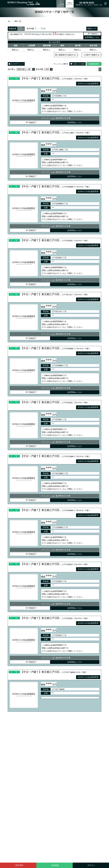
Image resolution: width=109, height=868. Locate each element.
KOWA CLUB (84, 794)
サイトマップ (60, 811)
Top (9, 22)
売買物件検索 (73, 794)
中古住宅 (67, 816)
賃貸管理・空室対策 (54, 808)
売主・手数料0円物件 (60, 802)
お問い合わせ (85, 808)
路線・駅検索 (55, 784)
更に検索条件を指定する (65, 56)
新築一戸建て (57, 816)
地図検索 (78, 784)
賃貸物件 (72, 797)
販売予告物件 (82, 797)
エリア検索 (43, 784)
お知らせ (75, 808)
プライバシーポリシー (45, 811)
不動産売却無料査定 (60, 797)
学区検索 (66, 784)
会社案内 (67, 808)
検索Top (34, 784)
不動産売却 (41, 808)
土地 (74, 816)
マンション (81, 816)
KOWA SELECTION (59, 794)
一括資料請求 (93, 65)
